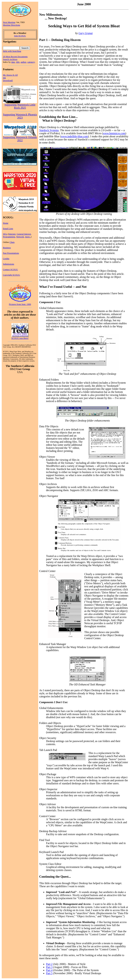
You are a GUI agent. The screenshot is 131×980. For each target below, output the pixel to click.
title (18, 62)
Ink (4, 78)
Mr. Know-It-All (10, 75)
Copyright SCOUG (11, 275)
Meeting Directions (12, 25)
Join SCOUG (20, 36)
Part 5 (49, 973)
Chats (12, 242)
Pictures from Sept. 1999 (20, 304)
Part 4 (49, 970)
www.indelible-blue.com (75, 136)
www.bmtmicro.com (114, 133)
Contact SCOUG (10, 269)
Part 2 (49, 964)
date (13, 62)
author (23, 62)
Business (7, 248)
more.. (28, 237)
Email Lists (8, 228)
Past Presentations (11, 253)
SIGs (5, 234)
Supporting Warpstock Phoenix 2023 (20, 116)
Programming (9, 237)
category (31, 62)
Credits (6, 259)
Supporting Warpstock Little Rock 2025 (20, 105)
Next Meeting (9, 22)
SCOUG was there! (20, 338)
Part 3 (49, 967)
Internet (12, 234)
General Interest (24, 234)
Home (6, 223)
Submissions (9, 264)
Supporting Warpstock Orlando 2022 (20, 138)
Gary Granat (86, 33)
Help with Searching (12, 51)
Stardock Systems (49, 130)
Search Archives (10, 59)
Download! (8, 80)
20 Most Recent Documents (15, 57)
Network (20, 237)
